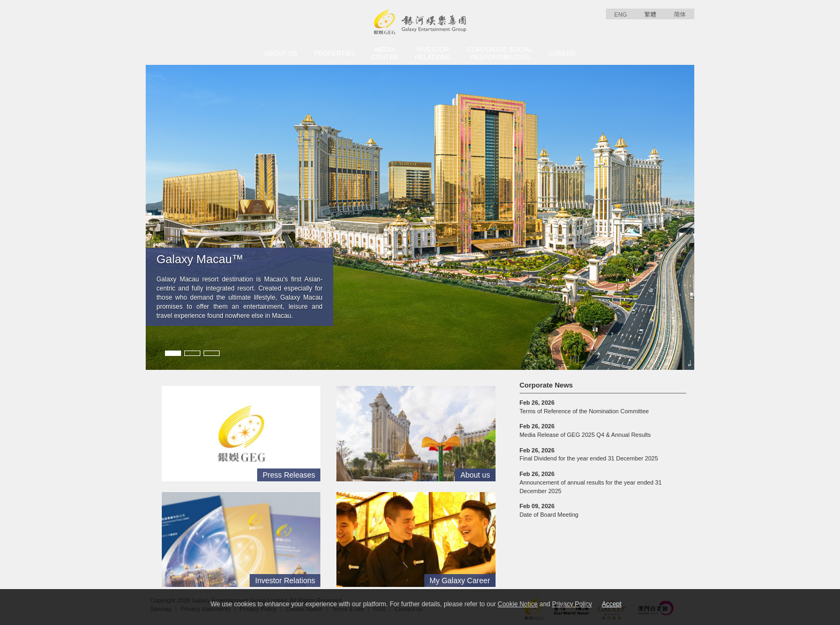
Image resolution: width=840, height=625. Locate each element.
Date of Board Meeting (549, 510)
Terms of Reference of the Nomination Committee (584, 407)
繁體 (650, 14)
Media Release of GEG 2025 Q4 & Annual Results (585, 430)
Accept (612, 604)
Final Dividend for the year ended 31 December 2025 (589, 455)
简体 (680, 14)
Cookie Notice (518, 604)
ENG (621, 14)
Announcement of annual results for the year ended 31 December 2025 (591, 482)
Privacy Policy (572, 604)
